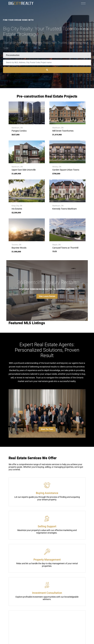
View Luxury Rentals (47, 296)
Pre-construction (13, 55)
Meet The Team (47, 429)
